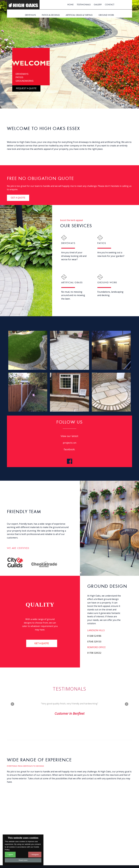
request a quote (26, 88)
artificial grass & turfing (79, 15)
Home (70, 5)
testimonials (84, 5)
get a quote (18, 198)
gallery (98, 5)
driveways (30, 15)
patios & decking (51, 15)
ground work (106, 15)
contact (110, 5)
